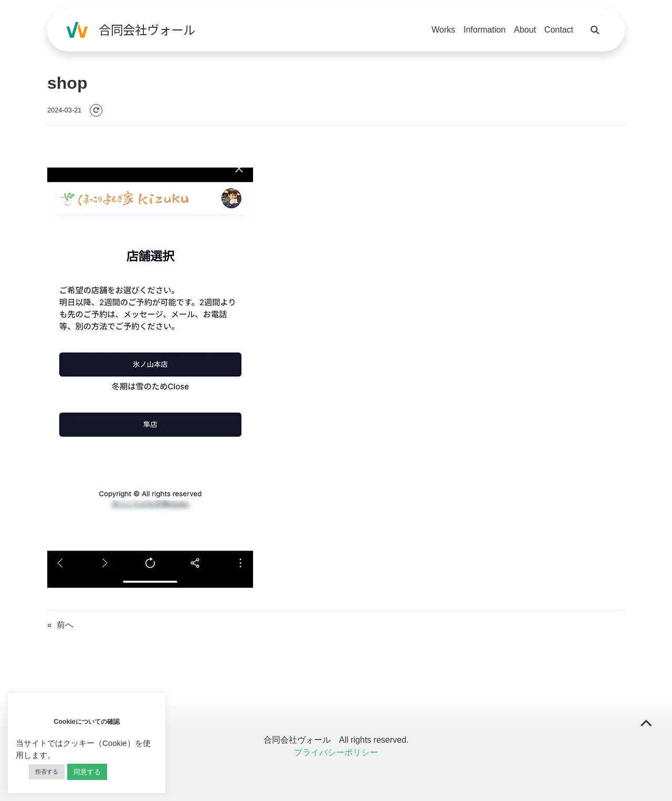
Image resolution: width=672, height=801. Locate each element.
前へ (65, 625)
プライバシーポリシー (336, 752)
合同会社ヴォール (147, 29)
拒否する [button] (47, 772)
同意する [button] (87, 772)
